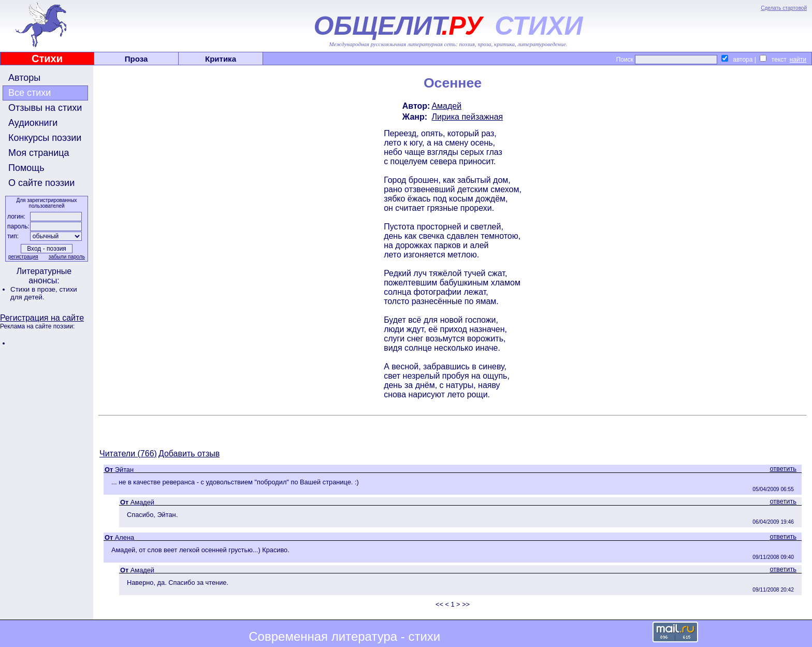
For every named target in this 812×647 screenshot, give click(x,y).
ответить (783, 469)
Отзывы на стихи (45, 108)
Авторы (24, 78)
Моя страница (39, 153)
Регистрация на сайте (42, 318)
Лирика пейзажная (467, 117)
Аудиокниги (33, 123)
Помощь (26, 168)
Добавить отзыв (189, 454)
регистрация (23, 257)
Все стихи (30, 93)
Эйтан (124, 470)
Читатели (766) (128, 454)
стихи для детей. (44, 293)
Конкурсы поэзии (45, 138)
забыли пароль (67, 257)
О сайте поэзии (41, 183)
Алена (125, 537)
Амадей (446, 106)
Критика (221, 59)
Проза (136, 59)
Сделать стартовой (784, 8)
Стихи (47, 59)
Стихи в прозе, (35, 289)
